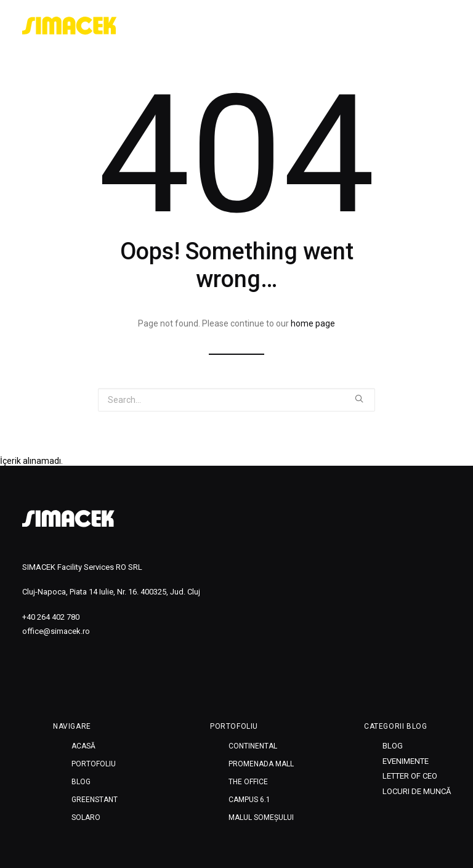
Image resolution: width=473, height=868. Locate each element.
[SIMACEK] (70, 26)
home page (313, 323)
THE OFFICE (248, 782)
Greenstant (95, 800)
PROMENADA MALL (261, 764)
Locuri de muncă (417, 791)
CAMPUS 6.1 (249, 800)
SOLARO (86, 817)
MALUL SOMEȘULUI (261, 817)
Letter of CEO (410, 776)
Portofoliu (94, 764)
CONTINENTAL (253, 746)
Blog (81, 782)
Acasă (83, 746)
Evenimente (406, 761)
